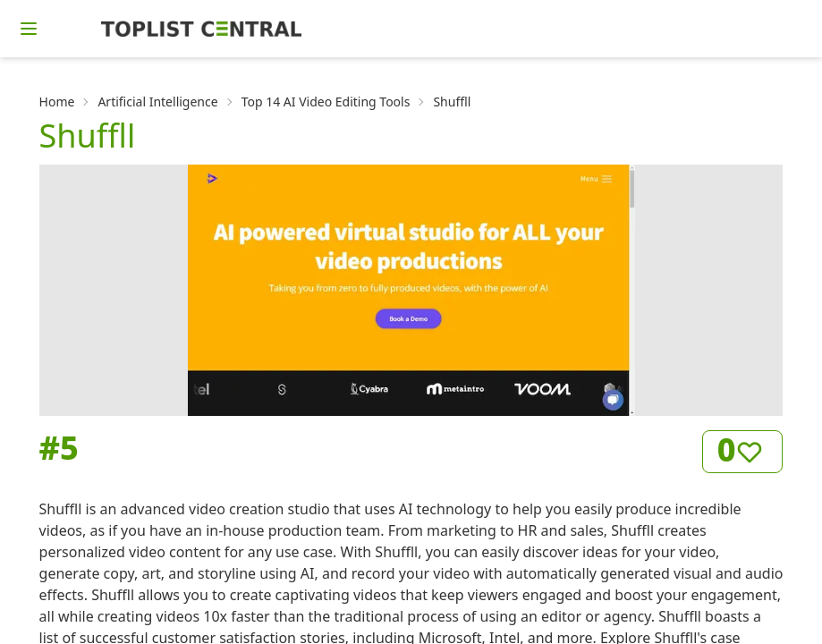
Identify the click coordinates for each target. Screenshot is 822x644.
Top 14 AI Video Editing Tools (326, 102)
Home (57, 102)
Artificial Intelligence (157, 102)
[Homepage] (201, 29)
